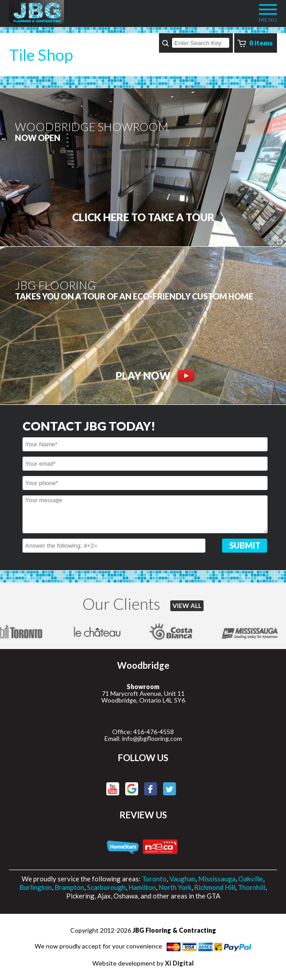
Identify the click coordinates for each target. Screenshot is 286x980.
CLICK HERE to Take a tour (143, 217)
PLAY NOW (155, 376)
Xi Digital (179, 963)
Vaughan (182, 879)
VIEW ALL (187, 606)
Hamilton (142, 887)
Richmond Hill (215, 887)
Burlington (36, 887)
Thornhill (252, 887)
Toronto (154, 879)
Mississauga (217, 879)
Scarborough (106, 887)
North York (175, 887)
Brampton (69, 887)
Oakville (251, 879)
